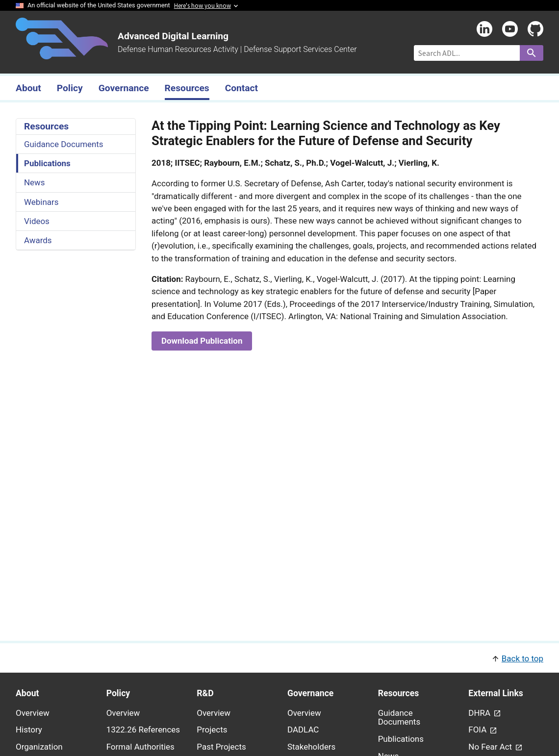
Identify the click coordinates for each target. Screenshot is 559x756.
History (29, 730)
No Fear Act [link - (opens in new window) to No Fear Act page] (491, 747)
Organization (39, 747)
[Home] (62, 53)
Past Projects (221, 747)
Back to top (522, 658)
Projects (212, 730)
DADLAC (303, 730)
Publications (47, 163)
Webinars (41, 202)
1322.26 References (143, 730)
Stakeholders (311, 747)
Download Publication (202, 341)
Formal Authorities (140, 747)
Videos (37, 221)
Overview (33, 713)
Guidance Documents (64, 144)
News (35, 182)
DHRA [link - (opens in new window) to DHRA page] (480, 713)
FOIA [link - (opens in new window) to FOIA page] (478, 730)
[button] (279, 658)
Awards (38, 240)
